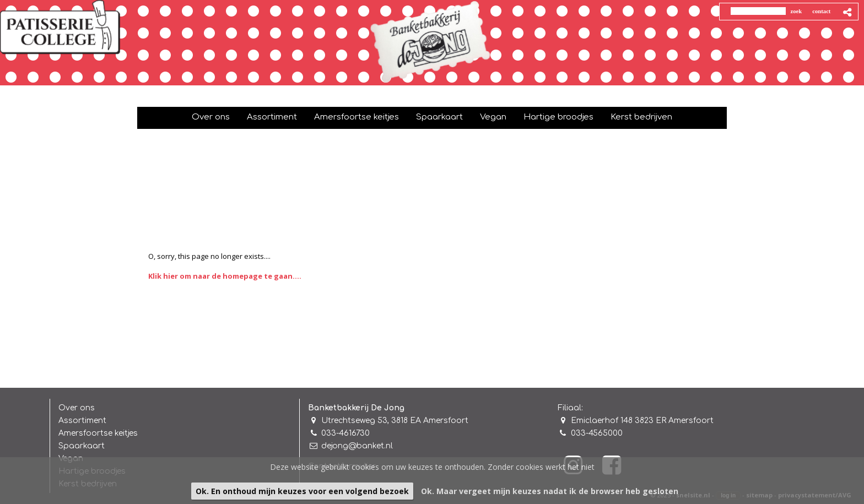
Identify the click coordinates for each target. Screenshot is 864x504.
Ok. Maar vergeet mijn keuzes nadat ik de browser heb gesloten (550, 491)
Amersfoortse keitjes (98, 433)
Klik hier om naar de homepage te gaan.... (225, 276)
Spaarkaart (82, 446)
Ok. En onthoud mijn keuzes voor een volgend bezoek (302, 491)
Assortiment (82, 421)
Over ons (77, 408)
